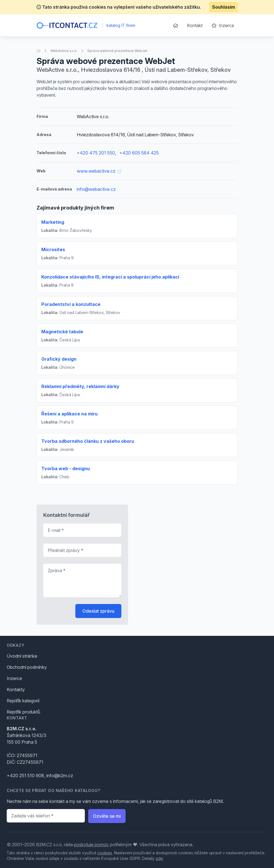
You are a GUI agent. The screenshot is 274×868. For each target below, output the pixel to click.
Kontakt (195, 25)
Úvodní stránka (22, 656)
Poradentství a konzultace (71, 304)
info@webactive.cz (96, 189)
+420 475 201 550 (96, 153)
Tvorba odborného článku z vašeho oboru (88, 441)
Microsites (53, 249)
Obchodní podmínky (27, 667)
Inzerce (223, 25)
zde (159, 858)
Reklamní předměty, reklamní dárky (80, 386)
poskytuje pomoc (91, 845)
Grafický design (59, 359)
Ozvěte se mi (107, 816)
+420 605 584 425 (139, 153)
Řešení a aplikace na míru (69, 414)
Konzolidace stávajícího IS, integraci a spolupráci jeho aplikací (110, 277)
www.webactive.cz (99, 171)
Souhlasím (223, 7)
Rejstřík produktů (23, 712)
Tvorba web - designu (66, 469)
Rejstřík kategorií (23, 701)
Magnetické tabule (62, 332)
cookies (105, 853)
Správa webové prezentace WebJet (117, 51)
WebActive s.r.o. (64, 51)
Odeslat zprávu (98, 611)
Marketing (53, 222)
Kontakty (16, 689)
